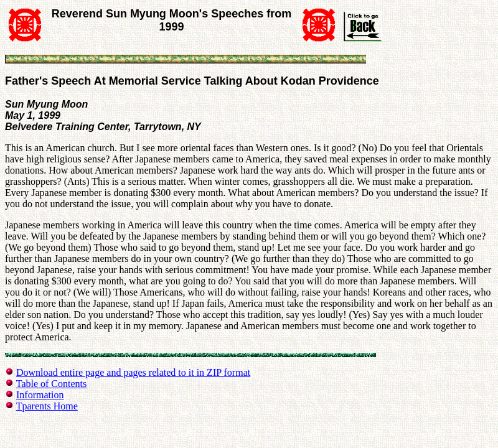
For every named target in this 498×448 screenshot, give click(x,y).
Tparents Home (47, 406)
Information (40, 395)
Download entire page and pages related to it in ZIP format (133, 372)
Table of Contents (52, 384)
